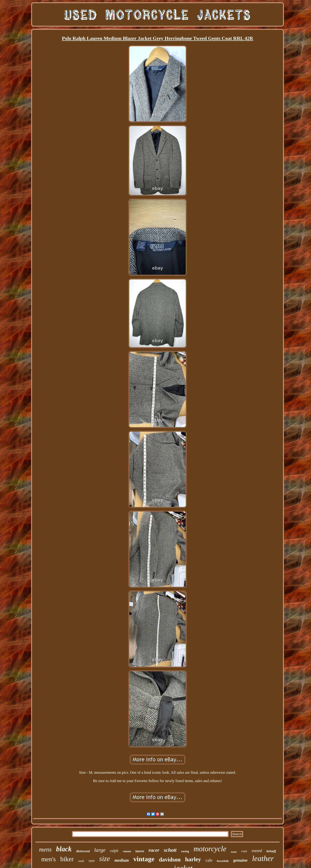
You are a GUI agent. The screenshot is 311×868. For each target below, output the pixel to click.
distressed (83, 851)
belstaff (271, 851)
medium (122, 860)
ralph (114, 851)
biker (67, 859)
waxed (257, 851)
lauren (140, 851)
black (64, 849)
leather (263, 858)
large (100, 850)
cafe (209, 860)
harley (193, 859)
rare (92, 861)
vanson (127, 851)
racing (185, 851)
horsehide (223, 861)
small (81, 861)
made (234, 852)
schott (170, 850)
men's (49, 859)
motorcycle (210, 849)
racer (154, 850)
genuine (240, 860)
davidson (170, 860)
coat (244, 851)
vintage (144, 859)
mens (45, 850)
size (105, 859)
